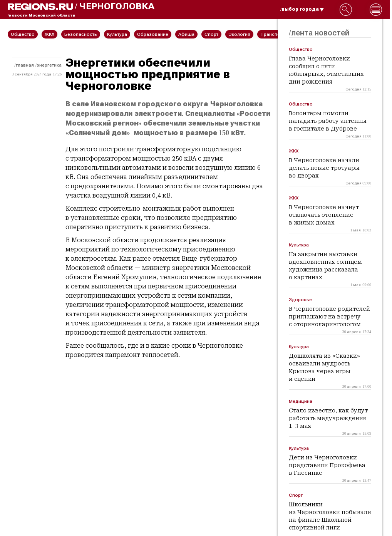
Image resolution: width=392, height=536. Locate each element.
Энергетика (49, 65)
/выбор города (302, 9)
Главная (25, 65)
